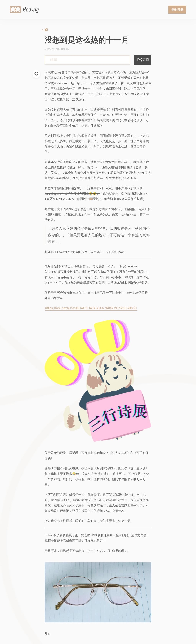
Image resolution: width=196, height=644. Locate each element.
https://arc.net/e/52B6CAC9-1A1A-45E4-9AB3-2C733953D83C (91, 308)
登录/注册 (177, 10)
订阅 (143, 60)
